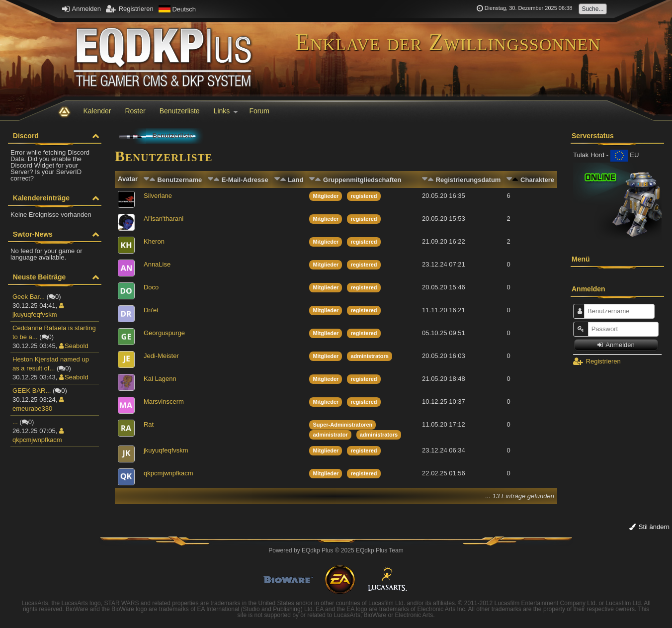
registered (364, 196)
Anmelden (82, 9)
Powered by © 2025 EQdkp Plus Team (336, 550)
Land (295, 180)
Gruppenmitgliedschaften (362, 180)
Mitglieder (326, 196)
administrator (330, 435)
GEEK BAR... (32, 391)
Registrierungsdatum (468, 180)
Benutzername (180, 180)
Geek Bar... (29, 297)
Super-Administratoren (342, 425)
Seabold (74, 346)
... (15, 422)
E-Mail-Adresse (245, 180)
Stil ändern (649, 527)
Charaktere (537, 180)
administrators (369, 356)
